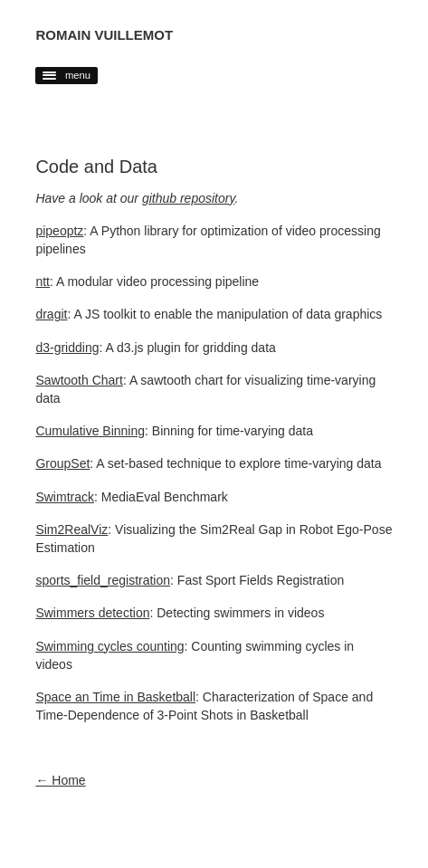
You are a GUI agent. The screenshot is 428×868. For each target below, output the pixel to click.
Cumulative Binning (90, 431)
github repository (188, 198)
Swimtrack (65, 497)
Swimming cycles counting (109, 646)
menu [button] (67, 75)
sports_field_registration (103, 580)
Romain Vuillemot (104, 35)
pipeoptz (59, 231)
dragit (51, 314)
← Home (60, 780)
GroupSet (62, 463)
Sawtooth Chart (79, 380)
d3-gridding (67, 348)
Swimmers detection (92, 613)
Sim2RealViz (71, 529)
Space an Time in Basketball (115, 697)
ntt (43, 281)
